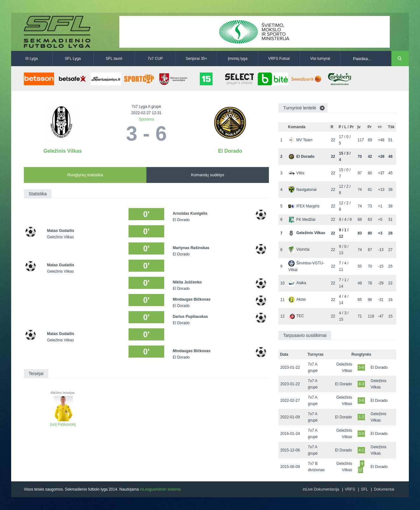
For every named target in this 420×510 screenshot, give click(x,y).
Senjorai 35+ (197, 59)
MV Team (300, 140)
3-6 (361, 401)
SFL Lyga (73, 59)
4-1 (361, 450)
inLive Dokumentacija (321, 489)
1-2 (361, 417)
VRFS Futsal (279, 59)
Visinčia (299, 249)
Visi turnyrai (320, 59)
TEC (296, 316)
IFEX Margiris (304, 206)
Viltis (296, 173)
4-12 (361, 467)
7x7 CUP (155, 59)
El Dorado (230, 151)
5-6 (361, 367)
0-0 (361, 434)
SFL (364, 489)
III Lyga (32, 59)
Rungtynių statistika (85, 175)
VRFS (350, 489)
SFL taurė (114, 59)
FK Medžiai (302, 220)
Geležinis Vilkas (63, 151)
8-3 (361, 384)
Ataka (297, 283)
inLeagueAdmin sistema (160, 489)
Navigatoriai (302, 190)
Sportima (146, 119)
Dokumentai (384, 489)
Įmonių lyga (238, 59)
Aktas (297, 299)
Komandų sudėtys (207, 175)
